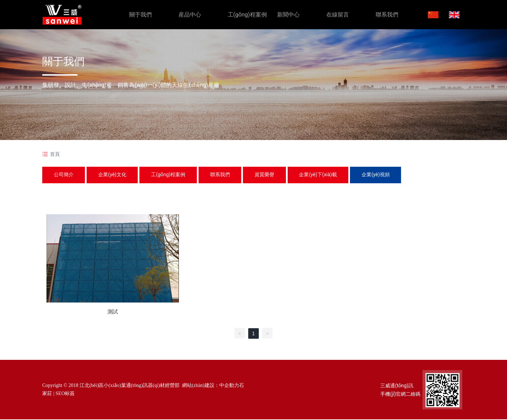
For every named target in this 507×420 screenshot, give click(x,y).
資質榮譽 (272, 175)
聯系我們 (226, 175)
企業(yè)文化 (115, 175)
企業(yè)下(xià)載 (327, 175)
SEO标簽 (65, 394)
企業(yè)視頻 (386, 175)
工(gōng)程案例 (172, 175)
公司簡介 (64, 175)
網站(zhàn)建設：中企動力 (211, 386)
